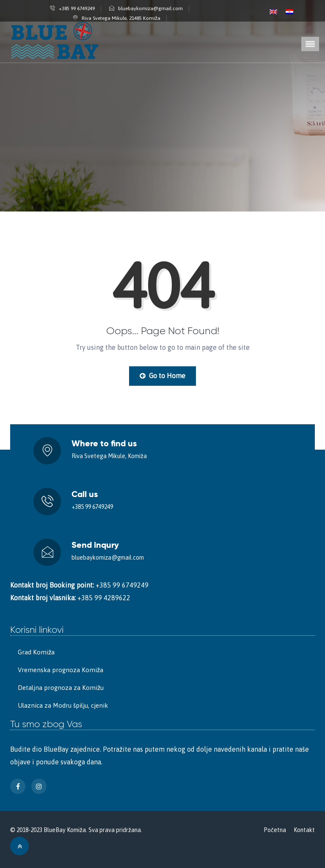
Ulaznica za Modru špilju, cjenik (63, 705)
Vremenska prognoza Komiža (61, 670)
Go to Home (162, 376)
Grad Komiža (36, 652)
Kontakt (304, 830)
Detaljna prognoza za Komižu (61, 688)
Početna (275, 830)
